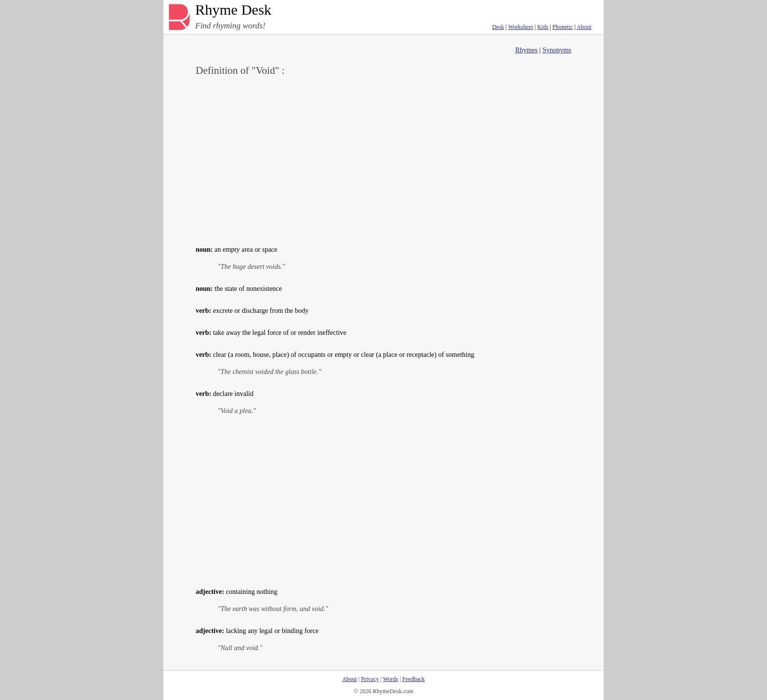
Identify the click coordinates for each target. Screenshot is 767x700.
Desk (498, 27)
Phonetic (563, 27)
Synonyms (557, 50)
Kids (543, 27)
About (584, 27)
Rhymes (526, 50)
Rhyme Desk (233, 10)
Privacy (370, 679)
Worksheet (521, 27)
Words (391, 679)
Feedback (413, 679)
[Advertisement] (383, 159)
